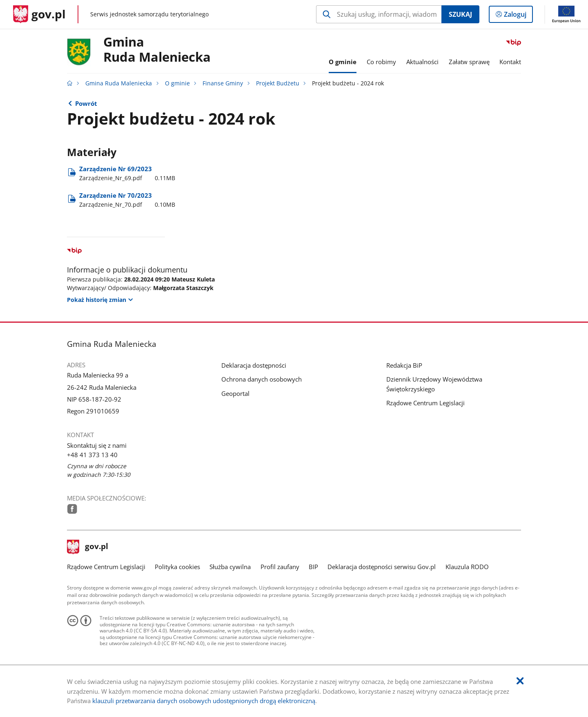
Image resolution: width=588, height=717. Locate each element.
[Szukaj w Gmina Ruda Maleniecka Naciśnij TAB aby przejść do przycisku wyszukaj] (379, 14)
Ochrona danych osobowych (262, 379)
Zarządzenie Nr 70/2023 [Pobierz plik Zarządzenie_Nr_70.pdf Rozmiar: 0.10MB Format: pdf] (127, 200)
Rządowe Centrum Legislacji (425, 403)
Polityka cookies (177, 567)
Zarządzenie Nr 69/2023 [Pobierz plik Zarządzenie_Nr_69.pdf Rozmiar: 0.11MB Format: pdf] (127, 173)
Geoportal (235, 393)
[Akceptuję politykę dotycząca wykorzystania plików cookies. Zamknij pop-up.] (520, 681)
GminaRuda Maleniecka (157, 50)
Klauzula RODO (467, 567)
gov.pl (88, 547)
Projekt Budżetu (278, 83)
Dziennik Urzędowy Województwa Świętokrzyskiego (434, 384)
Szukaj (460, 14)
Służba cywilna (230, 567)
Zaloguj (518, 16)
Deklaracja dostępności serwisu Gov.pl (382, 567)
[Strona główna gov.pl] (39, 14)
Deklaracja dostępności (254, 365)
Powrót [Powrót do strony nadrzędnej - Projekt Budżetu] (86, 103)
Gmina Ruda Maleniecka (119, 83)
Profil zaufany (280, 567)
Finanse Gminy (223, 83)
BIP (313, 567)
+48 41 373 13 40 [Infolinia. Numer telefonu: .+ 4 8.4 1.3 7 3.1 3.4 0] (92, 455)
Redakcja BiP (404, 365)
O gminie (177, 83)
